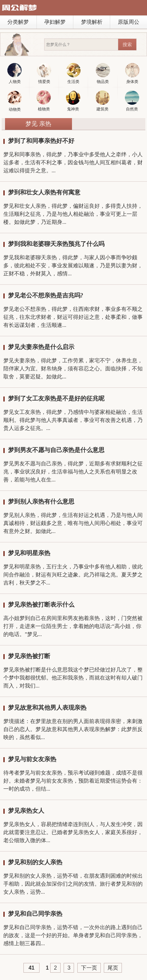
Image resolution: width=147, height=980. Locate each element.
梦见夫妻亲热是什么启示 (41, 347)
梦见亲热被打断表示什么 (41, 605)
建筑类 (103, 101)
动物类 (15, 101)
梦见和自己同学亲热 (35, 914)
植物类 (44, 101)
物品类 (103, 73)
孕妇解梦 (55, 22)
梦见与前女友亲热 (32, 759)
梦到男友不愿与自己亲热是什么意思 (56, 450)
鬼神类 (73, 101)
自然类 (132, 101)
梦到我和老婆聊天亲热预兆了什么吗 (56, 244)
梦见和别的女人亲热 (35, 862)
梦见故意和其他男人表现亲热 (47, 708)
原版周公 (129, 22)
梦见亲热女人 (26, 811)
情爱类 (44, 73)
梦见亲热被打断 (29, 656)
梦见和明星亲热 (29, 553)
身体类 (132, 73)
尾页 (113, 968)
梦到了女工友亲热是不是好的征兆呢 (56, 398)
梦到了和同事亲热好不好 (41, 141)
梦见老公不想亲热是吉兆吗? (46, 295)
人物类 (15, 73)
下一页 (89, 968)
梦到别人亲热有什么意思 (41, 502)
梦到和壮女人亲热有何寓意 (44, 192)
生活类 (73, 73)
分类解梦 (18, 22)
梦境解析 (92, 22)
